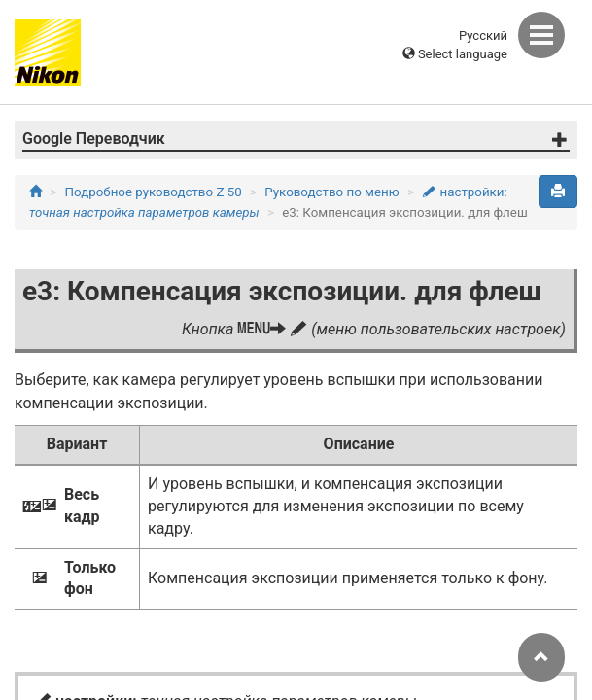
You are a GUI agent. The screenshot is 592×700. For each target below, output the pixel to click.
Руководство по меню (331, 192)
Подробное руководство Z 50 (154, 192)
